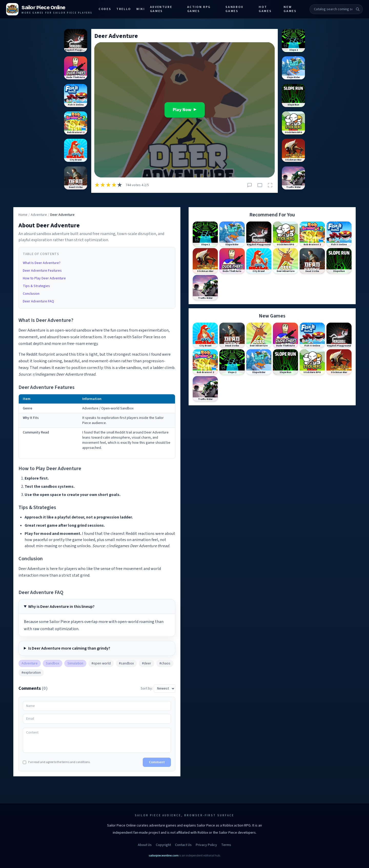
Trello (124, 9)
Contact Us (183, 845)
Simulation (75, 663)
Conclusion (31, 294)
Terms (226, 845)
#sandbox (126, 663)
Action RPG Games (199, 9)
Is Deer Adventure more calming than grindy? (69, 648)
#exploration (31, 673)
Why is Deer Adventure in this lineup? (61, 607)
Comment (157, 762)
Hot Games (265, 9)
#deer (147, 663)
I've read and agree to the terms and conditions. (57, 762)
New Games (290, 9)
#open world (101, 663)
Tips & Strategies (36, 286)
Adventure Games (161, 9)
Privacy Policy (206, 845)
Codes (105, 9)
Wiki (141, 9)
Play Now (185, 110)
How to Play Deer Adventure (44, 278)
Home (23, 215)
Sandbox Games (234, 9)
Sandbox (53, 663)
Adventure (39, 215)
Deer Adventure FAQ (38, 301)
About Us (145, 845)
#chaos (165, 663)
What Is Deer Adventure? (42, 263)
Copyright (163, 845)
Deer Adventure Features (42, 271)
